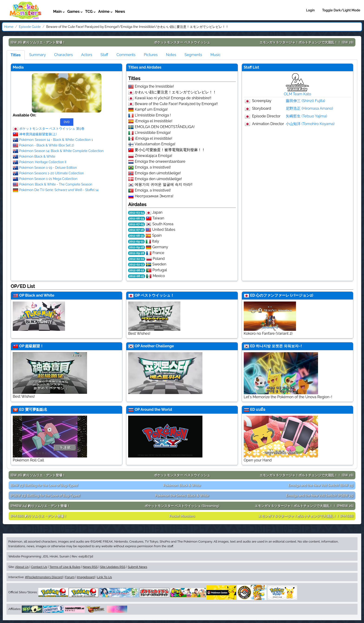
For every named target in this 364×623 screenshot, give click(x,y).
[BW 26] (38, 42)
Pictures (151, 55)
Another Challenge (157, 346)
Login (310, 10)
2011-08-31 (136, 236)
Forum (70, 577)
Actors (86, 55)
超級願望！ (34, 346)
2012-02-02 (137, 259)
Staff (104, 55)
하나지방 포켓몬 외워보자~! (279, 346)
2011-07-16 (136, 230)
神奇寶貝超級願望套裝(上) (38, 134)
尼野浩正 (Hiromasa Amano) (309, 108)
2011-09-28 (136, 253)
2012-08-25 (137, 276)
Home (9, 27)
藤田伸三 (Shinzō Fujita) (305, 101)
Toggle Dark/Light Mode (341, 10)
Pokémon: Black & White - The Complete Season (56, 184)
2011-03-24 (136, 213)
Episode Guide (30, 27)
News (120, 12)
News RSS (90, 567)
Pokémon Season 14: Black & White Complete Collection (62, 151)
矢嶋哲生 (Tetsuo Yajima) (306, 116)
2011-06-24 (136, 219)
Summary (38, 55)
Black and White (40, 295)
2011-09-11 (136, 242)
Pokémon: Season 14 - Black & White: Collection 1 (56, 139)
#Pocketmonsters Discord (44, 577)
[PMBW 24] (40, 506)
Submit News (137, 567)
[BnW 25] (321, 485)
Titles (16, 55)
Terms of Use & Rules (65, 567)
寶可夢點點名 (36, 409)
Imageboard (86, 577)
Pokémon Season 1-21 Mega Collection (48, 179)
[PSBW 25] (320, 496)
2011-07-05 (136, 224)
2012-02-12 (136, 265)
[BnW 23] (44, 485)
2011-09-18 (136, 247)
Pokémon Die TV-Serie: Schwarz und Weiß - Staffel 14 (59, 190)
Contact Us (39, 567)
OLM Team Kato (298, 94)
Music (215, 55)
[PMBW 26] (304, 506)
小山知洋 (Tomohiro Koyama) (310, 124)
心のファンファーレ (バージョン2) (284, 295)
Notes (171, 55)
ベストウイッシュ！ (157, 295)
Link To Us (104, 577)
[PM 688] (306, 516)
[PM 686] (39, 516)
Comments (126, 55)
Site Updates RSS (113, 567)
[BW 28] (307, 42)
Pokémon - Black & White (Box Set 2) (47, 145)
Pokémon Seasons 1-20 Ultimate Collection (52, 173)
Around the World (156, 409)
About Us (22, 567)
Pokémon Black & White (37, 156)
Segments (193, 55)
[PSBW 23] (45, 496)
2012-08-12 (136, 270)
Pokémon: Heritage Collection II (43, 162)
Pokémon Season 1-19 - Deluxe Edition (48, 167)
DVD (67, 122)
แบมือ (261, 409)
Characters (63, 55)
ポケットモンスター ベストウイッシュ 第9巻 (52, 128)
